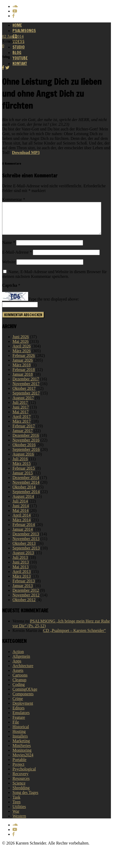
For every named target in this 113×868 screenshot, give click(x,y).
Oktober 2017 (24, 395)
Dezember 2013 (26, 540)
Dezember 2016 (26, 442)
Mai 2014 (21, 517)
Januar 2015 (23, 479)
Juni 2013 (21, 568)
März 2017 (22, 427)
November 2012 (26, 601)
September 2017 (26, 399)
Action (18, 658)
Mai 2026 (21, 348)
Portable (19, 766)
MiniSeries (22, 752)
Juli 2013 (20, 564)
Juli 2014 (20, 507)
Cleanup (19, 686)
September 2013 (26, 554)
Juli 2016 (20, 465)
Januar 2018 (23, 381)
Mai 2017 (21, 418)
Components (23, 700)
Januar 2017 (23, 437)
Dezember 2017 (26, 385)
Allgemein (21, 663)
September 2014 (26, 498)
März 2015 (22, 470)
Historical (21, 733)
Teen (17, 808)
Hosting (19, 738)
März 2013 (22, 582)
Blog (17, 53)
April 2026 (22, 352)
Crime (18, 705)
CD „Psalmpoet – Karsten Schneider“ (75, 637)
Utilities (19, 813)
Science (19, 789)
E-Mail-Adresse (17, 258)
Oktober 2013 (24, 550)
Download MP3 (26, 152)
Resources (21, 785)
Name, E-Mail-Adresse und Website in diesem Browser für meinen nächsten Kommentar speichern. (54, 280)
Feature (19, 724)
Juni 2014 (21, 512)
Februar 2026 (24, 362)
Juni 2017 (21, 413)
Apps (17, 667)
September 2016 (26, 456)
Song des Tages (25, 799)
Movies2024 (23, 761)
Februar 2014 (24, 531)
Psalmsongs (24, 31)
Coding (19, 691)
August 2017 (23, 404)
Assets (18, 677)
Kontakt (20, 64)
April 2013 (22, 578)
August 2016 (23, 460)
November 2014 (26, 489)
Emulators (21, 719)
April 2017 (22, 423)
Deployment (23, 710)
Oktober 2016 (24, 451)
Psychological (24, 775)
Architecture (23, 672)
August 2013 (23, 559)
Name (9, 249)
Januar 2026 (23, 366)
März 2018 (22, 371)
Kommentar (14, 199)
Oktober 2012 (24, 606)
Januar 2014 (23, 535)
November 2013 (26, 545)
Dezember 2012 (26, 597)
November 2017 (26, 390)
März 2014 (22, 526)
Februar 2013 (24, 587)
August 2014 (23, 503)
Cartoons (20, 681)
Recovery (20, 780)
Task (16, 803)
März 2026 (22, 357)
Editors (18, 714)
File (16, 728)
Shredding (21, 794)
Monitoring (22, 756)
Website (9, 268)
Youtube (20, 58)
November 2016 (26, 446)
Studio (19, 47)
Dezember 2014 (26, 484)
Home (17, 25)
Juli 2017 (20, 409)
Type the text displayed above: (54, 306)
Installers (20, 742)
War (16, 818)
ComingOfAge (25, 695)
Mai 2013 (21, 573)
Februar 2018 (24, 376)
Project (18, 771)
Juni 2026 (21, 343)
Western (19, 822)
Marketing (21, 747)
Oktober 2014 (24, 493)
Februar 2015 (24, 474)
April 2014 (22, 521)
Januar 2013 (23, 592)
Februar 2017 (24, 432)
